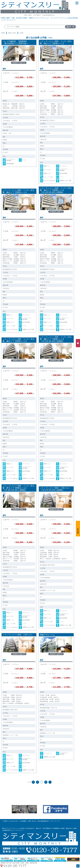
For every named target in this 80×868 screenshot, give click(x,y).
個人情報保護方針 (43, 821)
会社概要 (23, 821)
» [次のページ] (50, 782)
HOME (3, 33)
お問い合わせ (32, 821)
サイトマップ (55, 821)
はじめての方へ (14, 821)
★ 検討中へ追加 (19, 63)
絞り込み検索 (78, 529)
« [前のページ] (33, 782)
